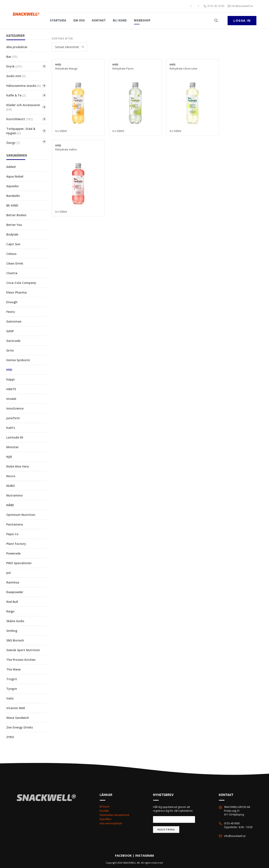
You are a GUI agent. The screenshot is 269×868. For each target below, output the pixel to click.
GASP (10, 331)
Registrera (166, 829)
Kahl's (11, 428)
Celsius (11, 254)
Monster (13, 447)
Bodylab (12, 234)
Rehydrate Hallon (66, 147)
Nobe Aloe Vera (18, 466)
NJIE (9, 457)
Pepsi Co (12, 534)
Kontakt (99, 20)
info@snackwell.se (240, 6)
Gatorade (13, 341)
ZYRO (10, 737)
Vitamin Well (16, 708)
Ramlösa (13, 582)
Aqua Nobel (15, 176)
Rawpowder (15, 592)
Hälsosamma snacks (24, 86)
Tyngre (12, 689)
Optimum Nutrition (21, 515)
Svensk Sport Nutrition (23, 650)
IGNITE (11, 389)
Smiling (12, 631)
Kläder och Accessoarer (23, 107)
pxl (9, 573)
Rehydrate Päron (123, 67)
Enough (12, 302)
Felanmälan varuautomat (114, 815)
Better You (14, 225)
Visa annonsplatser (111, 823)
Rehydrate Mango (66, 67)
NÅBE (10, 505)
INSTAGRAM (145, 855)
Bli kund (120, 20)
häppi (11, 379)
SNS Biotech (15, 640)
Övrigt (13, 143)
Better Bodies (16, 215)
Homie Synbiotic (18, 360)
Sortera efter (62, 39)
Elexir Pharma (16, 292)
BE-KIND (12, 205)
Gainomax (14, 321)
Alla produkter (17, 47)
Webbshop (142, 20)
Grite (10, 350)
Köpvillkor (106, 819)
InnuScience (15, 408)
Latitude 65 (15, 437)
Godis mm (16, 76)
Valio (10, 698)
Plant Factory (16, 544)
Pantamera (15, 524)
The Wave (13, 669)
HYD (9, 370)
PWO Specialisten (19, 563)
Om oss (79, 20)
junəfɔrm (13, 418)
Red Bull (12, 602)
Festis (11, 312)
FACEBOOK (123, 855)
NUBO (11, 486)
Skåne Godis (15, 621)
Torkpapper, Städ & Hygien (21, 131)
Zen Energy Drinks (20, 727)
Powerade (13, 553)
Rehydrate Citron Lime (183, 67)
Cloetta (12, 273)
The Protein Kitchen (21, 660)
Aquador (13, 186)
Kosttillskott (20, 119)
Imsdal (11, 399)
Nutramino (15, 495)
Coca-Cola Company (21, 283)
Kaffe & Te (16, 95)
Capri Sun (13, 244)
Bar (12, 57)
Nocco (11, 476)
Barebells (13, 196)
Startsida (58, 20)
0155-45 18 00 (214, 6)
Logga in (242, 20)
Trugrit (12, 679)
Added (11, 167)
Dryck (14, 66)
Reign (10, 611)
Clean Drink (15, 263)
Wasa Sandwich (18, 718)
